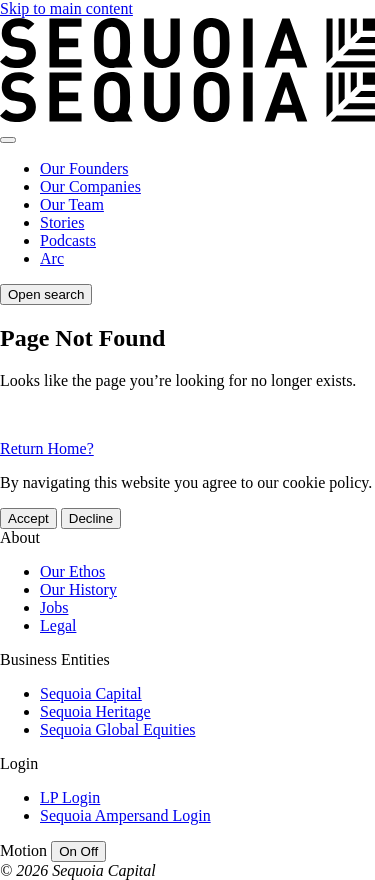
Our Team (72, 204)
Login (19, 763)
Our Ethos (72, 571)
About (20, 537)
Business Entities (55, 659)
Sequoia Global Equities (118, 729)
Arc (52, 258)
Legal (58, 625)
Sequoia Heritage (95, 711)
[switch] (78, 851)
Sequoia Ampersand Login (125, 815)
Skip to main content (66, 8)
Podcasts (68, 240)
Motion (23, 850)
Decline (91, 518)
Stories (62, 222)
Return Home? (47, 448)
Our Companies (90, 186)
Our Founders (84, 168)
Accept (28, 518)
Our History (78, 589)
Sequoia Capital (91, 693)
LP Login (70, 797)
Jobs (54, 607)
